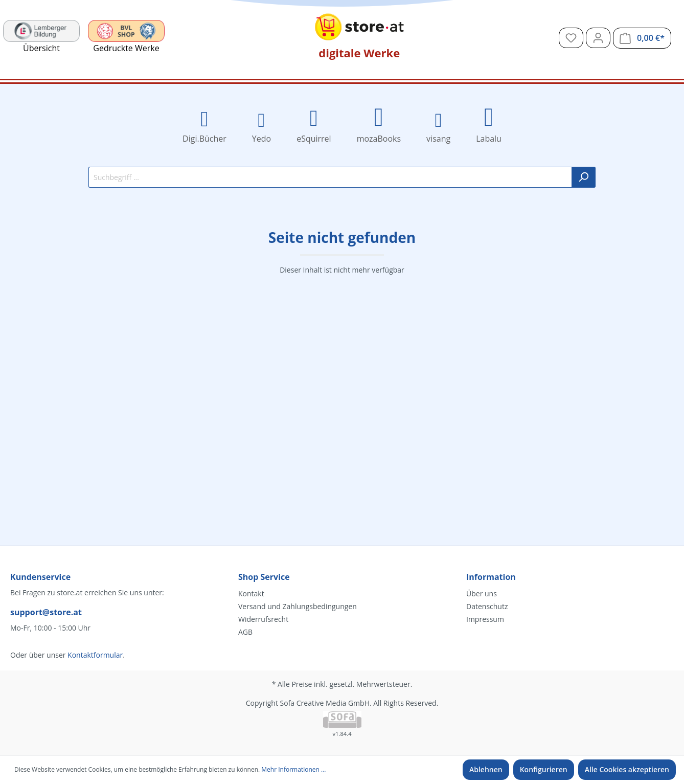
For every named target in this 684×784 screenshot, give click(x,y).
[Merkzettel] (571, 38)
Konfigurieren (544, 769)
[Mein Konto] (598, 38)
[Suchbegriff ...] (330, 177)
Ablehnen (486, 769)
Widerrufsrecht (263, 619)
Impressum (485, 619)
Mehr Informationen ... (293, 769)
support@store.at (46, 612)
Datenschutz (487, 606)
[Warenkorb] (642, 38)
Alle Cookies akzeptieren (627, 769)
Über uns (482, 593)
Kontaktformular (95, 655)
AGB (245, 632)
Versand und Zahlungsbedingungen (298, 606)
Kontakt (251, 593)
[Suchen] (584, 177)
